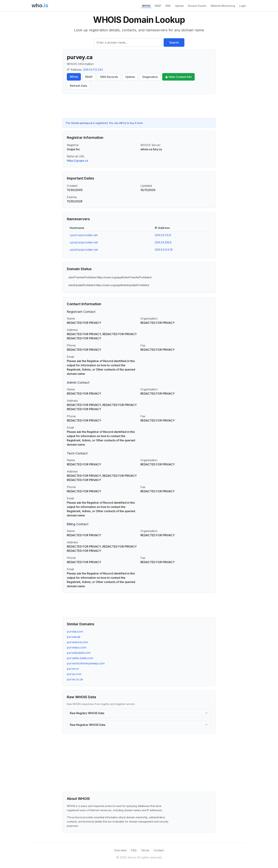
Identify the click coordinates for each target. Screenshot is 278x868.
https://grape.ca (77, 161)
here (140, 123)
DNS (168, 6)
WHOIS (146, 6)
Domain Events (197, 6)
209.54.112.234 (93, 70)
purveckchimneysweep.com (86, 663)
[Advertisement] (139, 106)
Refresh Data (78, 86)
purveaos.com (77, 647)
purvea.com (75, 631)
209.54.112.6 (163, 235)
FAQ (134, 850)
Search (174, 42)
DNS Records (109, 77)
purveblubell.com (79, 653)
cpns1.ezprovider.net (84, 235)
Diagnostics (150, 77)
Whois (74, 77)
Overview (120, 850)
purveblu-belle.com (80, 658)
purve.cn (73, 669)
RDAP (158, 6)
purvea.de (74, 637)
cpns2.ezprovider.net (84, 242)
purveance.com (77, 642)
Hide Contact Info (178, 77)
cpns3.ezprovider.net (84, 250)
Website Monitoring (223, 6)
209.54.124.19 (164, 250)
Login (243, 6)
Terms (145, 850)
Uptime (179, 6)
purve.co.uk (75, 679)
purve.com (74, 674)
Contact (159, 850)
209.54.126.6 (163, 242)
